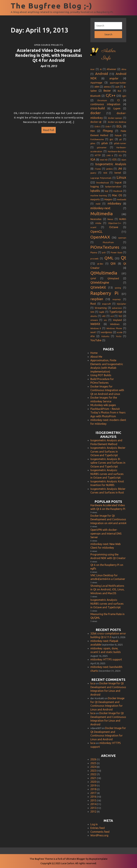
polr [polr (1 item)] (104, 253)
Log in (94, 824)
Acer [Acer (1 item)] (93, 69)
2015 (93, 800)
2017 (93, 793)
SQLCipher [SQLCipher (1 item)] (121, 304)
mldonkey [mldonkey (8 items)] (114, 203)
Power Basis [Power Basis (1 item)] (117, 253)
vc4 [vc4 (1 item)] (112, 316)
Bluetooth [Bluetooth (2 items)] (95, 96)
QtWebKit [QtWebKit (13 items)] (98, 287)
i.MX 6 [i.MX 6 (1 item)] (110, 155)
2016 (93, 797)
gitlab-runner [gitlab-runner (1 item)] (120, 143)
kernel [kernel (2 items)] (118, 173)
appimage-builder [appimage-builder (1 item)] (118, 83)
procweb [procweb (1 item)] (94, 259)
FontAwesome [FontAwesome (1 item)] (97, 139)
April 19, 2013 (49, 66)
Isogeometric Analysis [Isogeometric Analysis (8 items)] (111, 164)
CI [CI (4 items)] (118, 100)
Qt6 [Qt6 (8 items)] (113, 263)
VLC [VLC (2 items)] (120, 316)
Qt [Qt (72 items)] (123, 258)
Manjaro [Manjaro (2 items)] (108, 199)
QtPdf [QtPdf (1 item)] (93, 279)
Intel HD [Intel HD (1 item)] (104, 160)
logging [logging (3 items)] (95, 186)
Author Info (109, 55)
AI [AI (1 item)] (101, 69)
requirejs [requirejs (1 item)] (117, 299)
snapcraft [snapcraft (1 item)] (106, 304)
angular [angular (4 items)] (114, 78)
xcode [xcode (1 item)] (120, 332)
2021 (93, 778)
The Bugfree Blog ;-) (52, 6)
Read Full (48, 129)
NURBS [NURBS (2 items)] (123, 219)
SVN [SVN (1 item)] (92, 312)
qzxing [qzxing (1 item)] (118, 288)
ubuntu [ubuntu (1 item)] (94, 316)
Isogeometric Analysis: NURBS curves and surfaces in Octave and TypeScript (107, 474)
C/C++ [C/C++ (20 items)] (111, 95)
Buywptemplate (98, 859)
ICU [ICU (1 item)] (120, 155)
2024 (93, 767)
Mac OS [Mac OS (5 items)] (117, 195)
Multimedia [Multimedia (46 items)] (102, 214)
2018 (93, 789)
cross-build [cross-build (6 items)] (98, 108)
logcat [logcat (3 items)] (118, 182)
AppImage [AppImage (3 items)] (96, 83)
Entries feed (98, 828)
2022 (93, 774)
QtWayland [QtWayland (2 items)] (113, 278)
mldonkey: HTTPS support (106, 659)
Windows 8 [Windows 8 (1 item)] (96, 328)
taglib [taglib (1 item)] (102, 312)
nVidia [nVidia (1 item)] (98, 223)
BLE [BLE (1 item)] (120, 91)
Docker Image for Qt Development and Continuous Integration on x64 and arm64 (108, 519)
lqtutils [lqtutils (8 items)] (95, 191)
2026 (93, 759)
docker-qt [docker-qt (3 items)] (96, 122)
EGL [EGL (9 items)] (119, 126)
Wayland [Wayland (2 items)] (117, 320)
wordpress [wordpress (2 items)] (107, 332)
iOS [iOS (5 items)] (114, 159)
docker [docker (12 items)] (96, 113)
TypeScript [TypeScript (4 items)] (116, 312)
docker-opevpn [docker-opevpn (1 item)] (115, 118)
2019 (93, 786)
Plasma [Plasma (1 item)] (94, 253)
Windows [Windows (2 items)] (115, 324)
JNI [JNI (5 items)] (120, 169)
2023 (93, 771)
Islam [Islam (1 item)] (124, 160)
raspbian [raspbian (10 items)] (97, 299)
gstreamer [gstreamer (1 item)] (102, 148)
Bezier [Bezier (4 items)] (107, 91)
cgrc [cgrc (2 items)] (124, 96)
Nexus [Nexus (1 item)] (110, 219)
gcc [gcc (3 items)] (111, 139)
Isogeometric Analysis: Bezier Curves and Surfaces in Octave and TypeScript (108, 451)
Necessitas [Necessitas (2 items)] (96, 219)
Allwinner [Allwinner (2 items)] (111, 69)
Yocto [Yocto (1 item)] (119, 336)
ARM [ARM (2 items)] (97, 87)
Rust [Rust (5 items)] (93, 304)
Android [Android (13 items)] (102, 74)
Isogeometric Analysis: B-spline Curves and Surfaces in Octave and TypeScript (108, 463)
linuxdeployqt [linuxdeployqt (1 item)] (103, 183)
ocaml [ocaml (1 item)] (93, 227)
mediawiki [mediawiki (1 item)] (122, 200)
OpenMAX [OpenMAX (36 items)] (100, 237)
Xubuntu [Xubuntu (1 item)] (105, 336)
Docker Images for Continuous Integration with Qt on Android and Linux (107, 390)
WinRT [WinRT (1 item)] (93, 332)
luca (93, 683)
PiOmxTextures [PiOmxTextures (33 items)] (105, 247)
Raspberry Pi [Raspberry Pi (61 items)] (104, 293)
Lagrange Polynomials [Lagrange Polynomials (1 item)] (101, 178)
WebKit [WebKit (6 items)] (95, 324)
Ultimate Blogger (76, 859)
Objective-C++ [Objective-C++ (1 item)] (115, 223)
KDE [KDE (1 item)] (105, 173)
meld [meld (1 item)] (98, 204)
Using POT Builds (101, 375)
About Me (96, 357)
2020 (93, 782)
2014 (93, 804)
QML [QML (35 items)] (109, 258)
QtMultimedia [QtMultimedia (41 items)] (104, 273)
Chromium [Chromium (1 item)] (102, 100)
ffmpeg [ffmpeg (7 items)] (108, 131)
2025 (93, 763)
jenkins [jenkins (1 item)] (109, 169)
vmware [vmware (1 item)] (94, 320)
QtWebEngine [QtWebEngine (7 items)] (100, 282)
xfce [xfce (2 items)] (93, 336)
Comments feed (100, 832)
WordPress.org (99, 835)
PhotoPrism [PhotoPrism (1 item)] (108, 242)
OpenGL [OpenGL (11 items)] (96, 231)
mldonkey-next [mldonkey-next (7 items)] (100, 208)
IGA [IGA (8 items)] (93, 159)
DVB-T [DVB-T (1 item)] (108, 127)
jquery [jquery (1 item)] (93, 173)
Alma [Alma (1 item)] (124, 69)
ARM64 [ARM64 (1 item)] (107, 87)
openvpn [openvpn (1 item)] (122, 238)
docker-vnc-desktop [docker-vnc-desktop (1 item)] (117, 122)
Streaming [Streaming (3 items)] (101, 308)
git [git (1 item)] (120, 139)
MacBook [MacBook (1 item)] (118, 191)
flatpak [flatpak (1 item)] (118, 135)
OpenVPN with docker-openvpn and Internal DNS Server (106, 533)
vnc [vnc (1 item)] (105, 320)
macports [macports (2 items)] (95, 199)
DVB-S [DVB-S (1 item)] (97, 127)
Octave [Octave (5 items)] (114, 227)
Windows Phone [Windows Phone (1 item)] (114, 328)
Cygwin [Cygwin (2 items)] (117, 108)
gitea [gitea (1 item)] (93, 143)
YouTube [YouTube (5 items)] (96, 340)
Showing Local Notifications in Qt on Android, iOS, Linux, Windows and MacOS (107, 589)
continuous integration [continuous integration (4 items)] (105, 104)
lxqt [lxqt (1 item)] (107, 191)
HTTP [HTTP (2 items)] (98, 155)
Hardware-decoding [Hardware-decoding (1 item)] (117, 151)
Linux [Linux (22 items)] (121, 177)
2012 (93, 812)
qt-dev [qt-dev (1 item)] (100, 264)
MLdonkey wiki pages (103, 405)
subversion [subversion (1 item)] (117, 308)
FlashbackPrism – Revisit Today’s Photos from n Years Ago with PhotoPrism (108, 413)
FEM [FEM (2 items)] (93, 131)
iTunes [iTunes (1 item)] (98, 169)
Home (94, 353)
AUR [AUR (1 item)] (117, 87)
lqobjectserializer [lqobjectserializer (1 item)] (113, 187)
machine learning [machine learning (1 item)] (99, 196)
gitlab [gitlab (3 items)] (105, 143)
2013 (93, 808)
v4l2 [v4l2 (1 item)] (104, 316)
